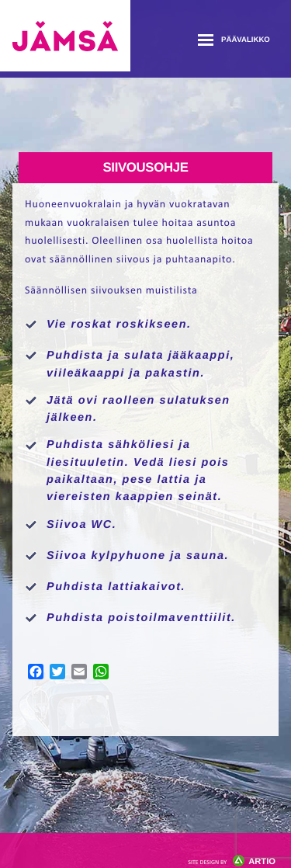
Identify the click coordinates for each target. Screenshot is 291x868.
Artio (232, 862)
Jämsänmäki (65, 36)
